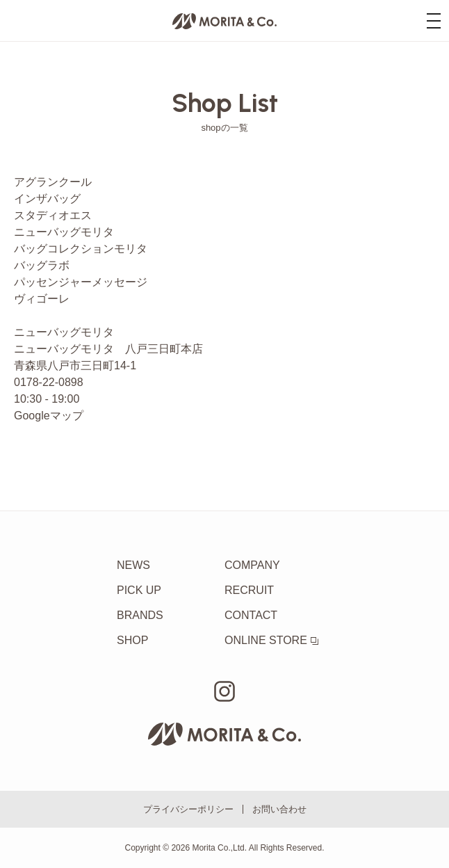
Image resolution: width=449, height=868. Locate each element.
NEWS (133, 565)
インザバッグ (47, 199)
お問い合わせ (279, 809)
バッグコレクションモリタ (81, 249)
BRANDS (140, 615)
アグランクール (53, 182)
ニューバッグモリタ (64, 232)
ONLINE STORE (271, 640)
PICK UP (139, 590)
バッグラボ (42, 265)
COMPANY (252, 565)
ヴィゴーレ (42, 299)
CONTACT (251, 615)
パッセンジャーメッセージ (81, 282)
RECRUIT (249, 590)
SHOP (132, 640)
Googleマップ (49, 416)
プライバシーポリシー (188, 809)
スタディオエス (53, 215)
